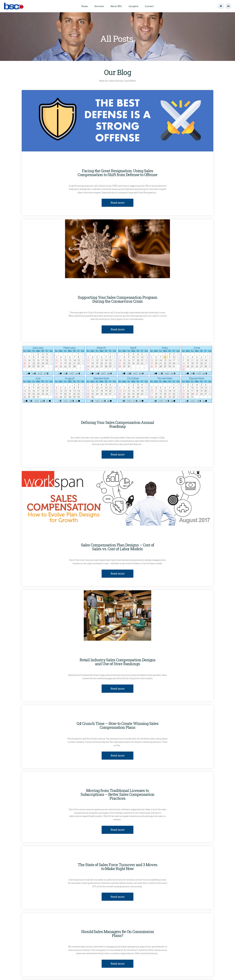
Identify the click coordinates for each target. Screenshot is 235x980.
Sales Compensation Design (168, 163)
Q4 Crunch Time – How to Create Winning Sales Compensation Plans (117, 725)
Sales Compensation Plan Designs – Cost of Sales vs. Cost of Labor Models (118, 547)
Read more (118, 203)
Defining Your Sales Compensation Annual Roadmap (117, 424)
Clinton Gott (59, 163)
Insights (110, 163)
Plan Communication (103, 415)
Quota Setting (144, 289)
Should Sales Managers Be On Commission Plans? (117, 933)
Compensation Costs (86, 163)
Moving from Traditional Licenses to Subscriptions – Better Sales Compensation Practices (117, 794)
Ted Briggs (163, 857)
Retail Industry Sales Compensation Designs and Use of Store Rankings (118, 662)
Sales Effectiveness (194, 716)
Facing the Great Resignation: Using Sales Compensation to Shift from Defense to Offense (117, 173)
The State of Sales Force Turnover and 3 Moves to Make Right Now (117, 867)
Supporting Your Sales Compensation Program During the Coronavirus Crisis (118, 299)
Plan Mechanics (119, 289)
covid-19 (81, 289)
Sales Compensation (134, 163)
